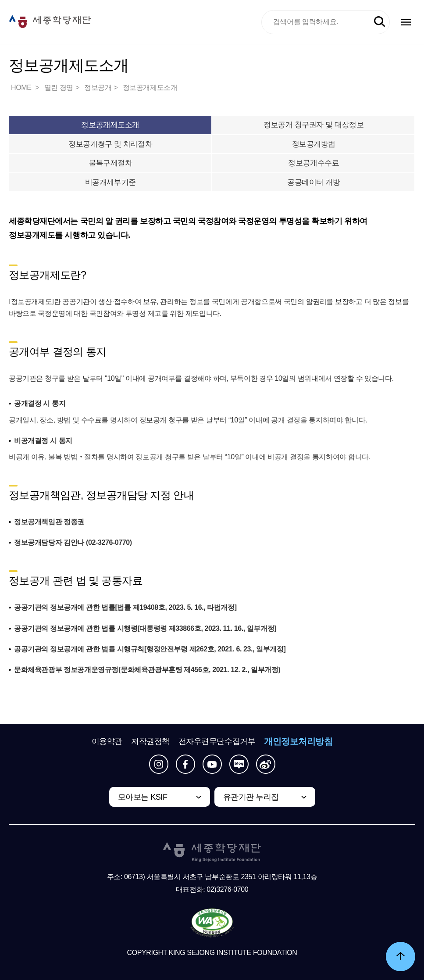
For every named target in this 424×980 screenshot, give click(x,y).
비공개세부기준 (110, 182)
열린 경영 (59, 88)
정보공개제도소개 (150, 88)
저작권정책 (150, 741)
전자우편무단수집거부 (217, 741)
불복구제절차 (110, 163)
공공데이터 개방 (314, 182)
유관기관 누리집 (251, 797)
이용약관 (107, 741)
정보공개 (98, 88)
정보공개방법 (314, 144)
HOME (22, 88)
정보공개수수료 (314, 163)
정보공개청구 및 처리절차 (110, 144)
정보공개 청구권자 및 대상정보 (314, 125)
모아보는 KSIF (143, 797)
